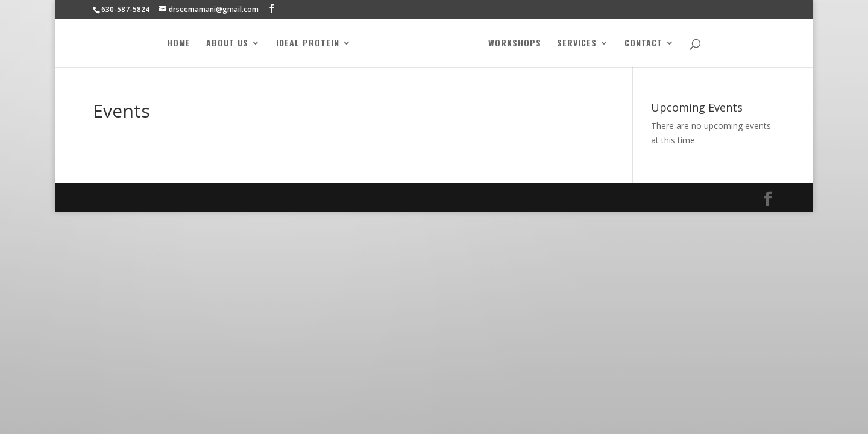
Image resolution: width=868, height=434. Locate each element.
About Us (227, 44)
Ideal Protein (308, 44)
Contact (643, 44)
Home (179, 44)
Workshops (515, 44)
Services (577, 44)
